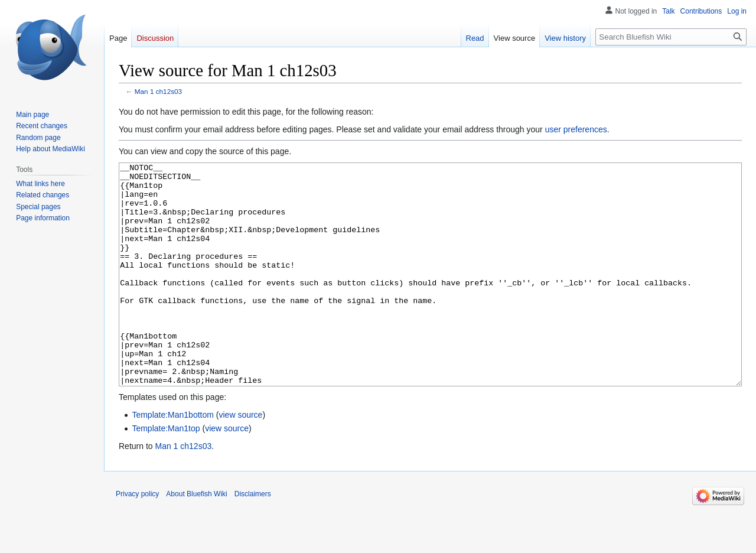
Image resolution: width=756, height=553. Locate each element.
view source (240, 459)
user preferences (576, 129)
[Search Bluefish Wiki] (671, 37)
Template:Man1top (166, 473)
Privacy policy (137, 538)
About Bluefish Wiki (196, 538)
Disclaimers (253, 538)
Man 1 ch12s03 (158, 91)
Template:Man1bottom (173, 459)
